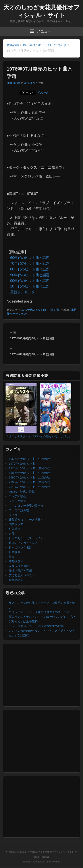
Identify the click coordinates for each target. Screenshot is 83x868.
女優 (12, 533)
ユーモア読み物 (19, 510)
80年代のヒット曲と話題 (30, 269)
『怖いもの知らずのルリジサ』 (52, 436)
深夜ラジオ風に (19, 566)
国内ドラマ (16, 524)
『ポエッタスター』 (18, 436)
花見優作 (30, 83)
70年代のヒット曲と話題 (30, 263)
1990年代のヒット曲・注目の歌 (29, 477)
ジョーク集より (19, 501)
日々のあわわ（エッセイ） (26, 538)
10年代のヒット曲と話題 (30, 286)
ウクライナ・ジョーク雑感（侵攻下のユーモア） (41, 612)
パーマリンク (21, 314)
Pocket (43, 92)
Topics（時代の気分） (23, 492)
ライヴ (13, 515)
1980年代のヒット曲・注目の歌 (29, 473)
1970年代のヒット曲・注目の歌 (40, 310)
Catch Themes (52, 862)
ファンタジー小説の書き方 (26, 506)
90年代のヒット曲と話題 (30, 275)
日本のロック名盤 (20, 547)
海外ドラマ (16, 561)
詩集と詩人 (16, 580)
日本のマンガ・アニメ (23, 543)
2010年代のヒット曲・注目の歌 (29, 487)
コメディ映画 (17, 496)
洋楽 (12, 557)
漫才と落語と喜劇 (20, 571)
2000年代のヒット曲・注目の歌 (29, 482)
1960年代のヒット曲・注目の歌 (29, 459)
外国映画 (15, 529)
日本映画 (15, 552)
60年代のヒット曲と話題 (30, 258)
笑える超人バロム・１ (23, 575)
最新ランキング (23, 292)
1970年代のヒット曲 (22, 464)
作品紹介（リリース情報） (26, 520)
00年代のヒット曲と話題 (30, 281)
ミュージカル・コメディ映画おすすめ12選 (36, 626)
